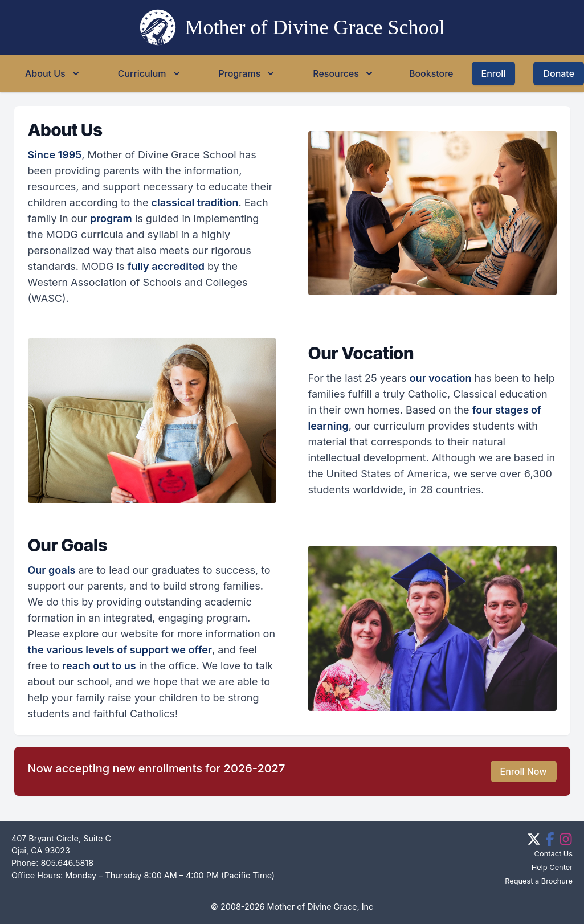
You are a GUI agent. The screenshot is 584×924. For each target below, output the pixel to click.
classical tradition (195, 203)
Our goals (52, 570)
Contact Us (554, 854)
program (111, 218)
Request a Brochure (539, 881)
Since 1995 (55, 155)
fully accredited (166, 266)
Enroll (494, 73)
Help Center (552, 867)
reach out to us (99, 666)
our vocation (441, 378)
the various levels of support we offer (120, 650)
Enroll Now (524, 771)
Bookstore (431, 73)
